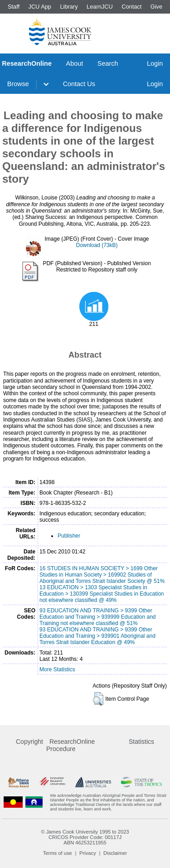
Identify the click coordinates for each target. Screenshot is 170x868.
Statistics (141, 742)
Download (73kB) (97, 245)
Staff (14, 7)
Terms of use (58, 853)
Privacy (88, 853)
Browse (18, 84)
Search (108, 63)
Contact (131, 7)
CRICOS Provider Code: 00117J (85, 837)
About (75, 63)
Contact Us (79, 84)
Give (156, 7)
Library (69, 7)
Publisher (69, 536)
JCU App (40, 7)
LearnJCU (100, 7)
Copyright (29, 742)
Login (155, 63)
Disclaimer (115, 853)
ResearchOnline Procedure (70, 745)
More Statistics (57, 669)
